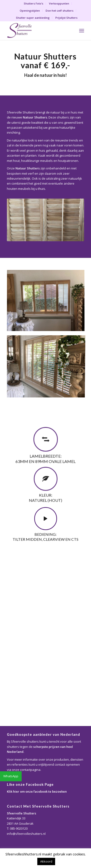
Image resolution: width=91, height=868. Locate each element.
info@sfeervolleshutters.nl (26, 834)
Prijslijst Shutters (66, 18)
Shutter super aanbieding (33, 18)
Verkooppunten (59, 3)
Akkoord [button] (46, 861)
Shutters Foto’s (34, 3)
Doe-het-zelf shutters (60, 11)
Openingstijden (30, 11)
